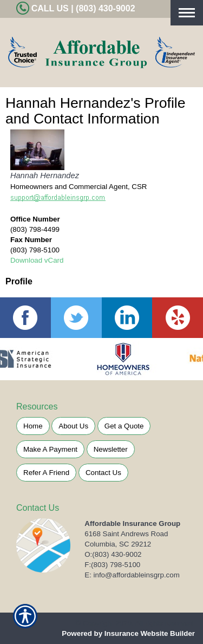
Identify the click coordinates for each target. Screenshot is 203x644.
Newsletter (111, 449)
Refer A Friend (46, 473)
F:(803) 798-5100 (112, 565)
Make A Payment (50, 449)
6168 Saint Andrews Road (126, 534)
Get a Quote (124, 426)
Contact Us (103, 473)
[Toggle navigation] (187, 13)
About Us (73, 426)
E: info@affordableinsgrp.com (132, 575)
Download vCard (37, 260)
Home (33, 426)
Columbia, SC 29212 (118, 544)
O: (113, 554)
